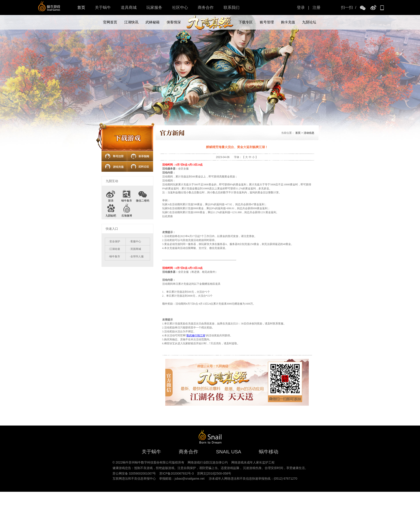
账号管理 (267, 22)
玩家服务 (154, 8)
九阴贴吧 (111, 216)
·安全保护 (114, 241)
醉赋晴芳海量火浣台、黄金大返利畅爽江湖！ (237, 147)
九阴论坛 (309, 22)
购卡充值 (288, 22)
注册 (316, 8)
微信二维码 (143, 195)
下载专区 (246, 22)
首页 (81, 8)
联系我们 (232, 8)
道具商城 (129, 8)
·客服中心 (135, 241)
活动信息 (309, 133)
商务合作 (206, 8)
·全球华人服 (137, 256)
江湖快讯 (131, 22)
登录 (301, 8)
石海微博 (127, 216)
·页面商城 (135, 249)
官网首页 (110, 22)
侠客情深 (174, 22)
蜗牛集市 (127, 201)
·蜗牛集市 (114, 256)
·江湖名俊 (114, 249)
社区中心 (180, 8)
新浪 (111, 201)
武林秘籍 (153, 22)
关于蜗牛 (103, 8)
